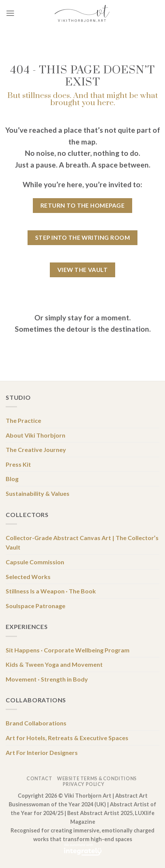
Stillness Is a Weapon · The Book (51, 591)
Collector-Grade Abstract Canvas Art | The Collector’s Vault (82, 543)
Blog (12, 479)
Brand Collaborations (36, 723)
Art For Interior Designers (42, 752)
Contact (39, 779)
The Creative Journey (36, 450)
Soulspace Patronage (35, 606)
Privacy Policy (84, 784)
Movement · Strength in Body (47, 679)
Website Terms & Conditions (97, 779)
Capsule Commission (35, 562)
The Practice (23, 420)
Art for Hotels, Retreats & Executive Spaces (67, 738)
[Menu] (10, 13)
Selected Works (28, 577)
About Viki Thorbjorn (35, 435)
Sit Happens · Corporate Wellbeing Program (68, 650)
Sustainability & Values (38, 493)
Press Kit (18, 464)
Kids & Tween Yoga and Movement (54, 664)
